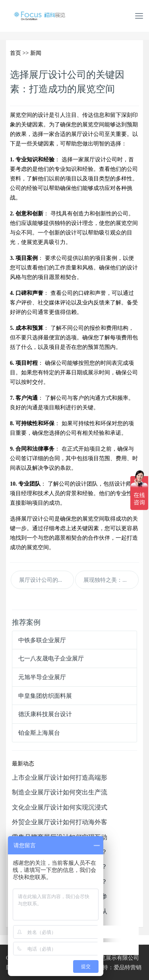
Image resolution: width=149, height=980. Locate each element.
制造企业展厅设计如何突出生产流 (60, 792)
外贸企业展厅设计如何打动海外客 (60, 822)
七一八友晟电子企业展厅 (51, 658)
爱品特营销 (128, 967)
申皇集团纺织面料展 (45, 696)
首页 (15, 53)
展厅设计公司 (88, 134)
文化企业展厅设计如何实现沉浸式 (60, 807)
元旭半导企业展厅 (42, 677)
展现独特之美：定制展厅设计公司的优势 (111, 580)
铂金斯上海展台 (39, 733)
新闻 (36, 53)
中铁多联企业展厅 (42, 640)
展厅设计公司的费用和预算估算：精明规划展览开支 (46, 580)
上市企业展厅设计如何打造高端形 (60, 777)
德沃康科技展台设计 (45, 714)
